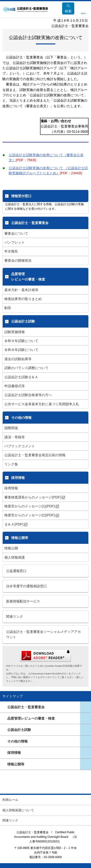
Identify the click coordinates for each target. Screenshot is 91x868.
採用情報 (18, 478)
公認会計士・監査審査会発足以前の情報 (35, 455)
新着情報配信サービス (23, 601)
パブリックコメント (20, 446)
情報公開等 (20, 538)
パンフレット (15, 242)
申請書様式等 (15, 386)
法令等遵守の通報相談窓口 (26, 586)
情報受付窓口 (21, 196)
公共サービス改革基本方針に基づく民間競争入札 (42, 404)
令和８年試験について (21, 350)
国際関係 (11, 428)
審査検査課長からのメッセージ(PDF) (35, 497)
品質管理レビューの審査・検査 (28, 277)
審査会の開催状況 (18, 260)
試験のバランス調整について (26, 368)
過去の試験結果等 (18, 359)
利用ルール (10, 800)
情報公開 (11, 548)
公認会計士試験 (23, 321)
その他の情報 (21, 418)
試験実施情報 (15, 332)
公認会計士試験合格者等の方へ (28, 395)
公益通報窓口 (16, 571)
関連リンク (15, 616)
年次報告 (11, 251)
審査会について (16, 233)
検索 (68, 8)
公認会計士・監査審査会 (30, 223)
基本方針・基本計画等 (21, 290)
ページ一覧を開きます (86, 707)
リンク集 (11, 464)
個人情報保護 (15, 557)
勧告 (8, 308)
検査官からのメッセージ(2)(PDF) (32, 515)
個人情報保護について (18, 810)
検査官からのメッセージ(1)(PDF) (32, 506)
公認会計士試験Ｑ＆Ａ (21, 377)
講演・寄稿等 (15, 437)
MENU (83, 13)
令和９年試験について (21, 341)
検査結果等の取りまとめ (23, 299)
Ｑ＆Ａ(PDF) (16, 524)
